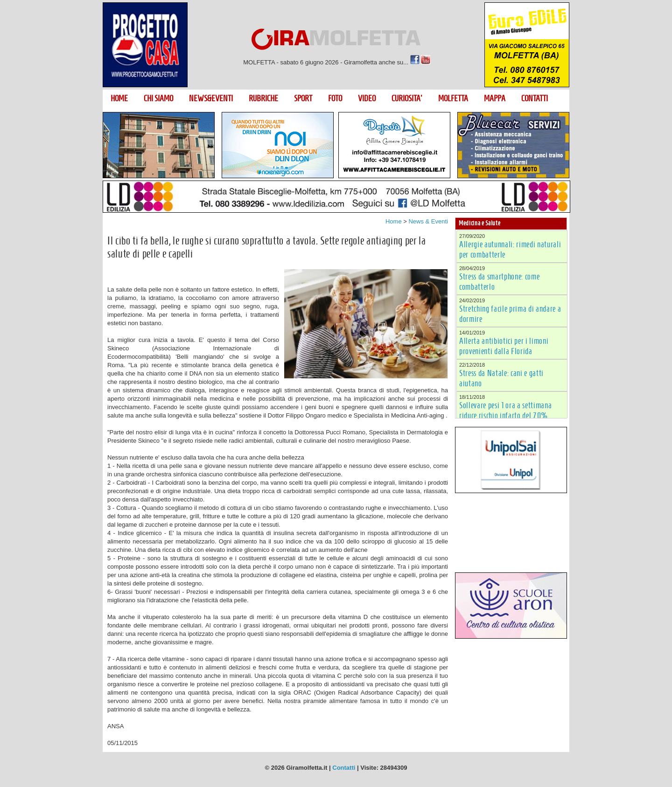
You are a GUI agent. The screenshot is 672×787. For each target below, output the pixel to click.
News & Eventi (428, 221)
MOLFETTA (453, 98)
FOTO (335, 98)
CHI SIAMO (158, 98)
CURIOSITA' (407, 98)
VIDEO (367, 98)
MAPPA (495, 98)
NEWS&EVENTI (211, 98)
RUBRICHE (263, 98)
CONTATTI (535, 98)
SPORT (303, 98)
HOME (119, 98)
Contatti (344, 768)
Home (394, 221)
